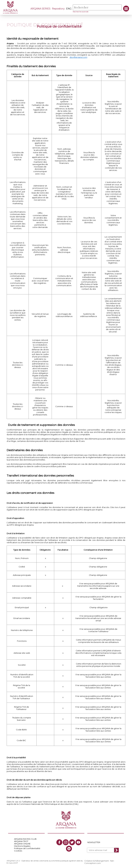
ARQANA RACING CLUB (25, 839)
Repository (58, 9)
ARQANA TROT (21, 841)
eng (69, 9)
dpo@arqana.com (78, 57)
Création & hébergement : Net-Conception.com (99, 862)
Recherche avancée (81, 12)
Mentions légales (22, 846)
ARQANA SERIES (40, 9)
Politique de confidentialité (27, 848)
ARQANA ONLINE (22, 844)
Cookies (18, 851)
